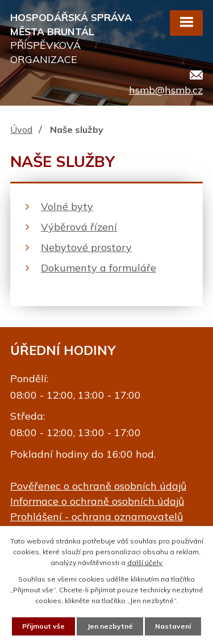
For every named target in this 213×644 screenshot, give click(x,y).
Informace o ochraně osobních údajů (97, 501)
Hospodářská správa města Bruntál (75, 39)
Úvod (21, 129)
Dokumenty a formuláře (99, 268)
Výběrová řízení (79, 227)
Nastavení (173, 626)
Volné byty (67, 206)
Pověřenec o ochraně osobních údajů (98, 486)
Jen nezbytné (110, 626)
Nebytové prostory (86, 247)
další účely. (145, 563)
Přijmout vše (43, 626)
